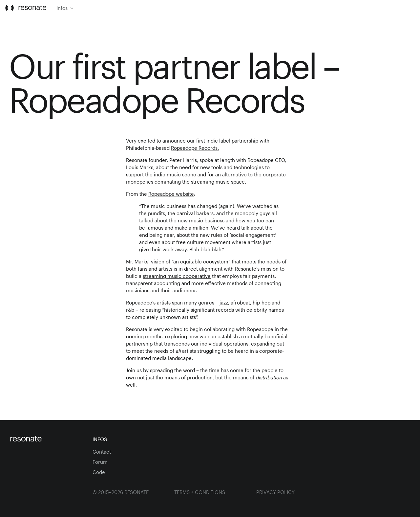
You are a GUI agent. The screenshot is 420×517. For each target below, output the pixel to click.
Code (99, 472)
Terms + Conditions (200, 492)
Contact (102, 452)
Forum (100, 462)
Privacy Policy (275, 492)
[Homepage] (46, 439)
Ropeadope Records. (195, 148)
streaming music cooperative (177, 276)
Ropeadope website (171, 194)
